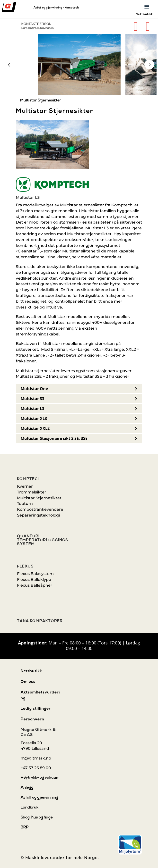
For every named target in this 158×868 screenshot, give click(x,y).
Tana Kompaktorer (40, 621)
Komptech (72, 8)
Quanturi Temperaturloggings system (43, 540)
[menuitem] (43, 100)
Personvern (32, 719)
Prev (9, 65)
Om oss (28, 682)
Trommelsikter (32, 492)
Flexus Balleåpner (35, 585)
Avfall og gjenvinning (48, 8)
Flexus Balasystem (35, 574)
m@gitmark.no (36, 758)
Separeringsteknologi (38, 515)
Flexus (25, 567)
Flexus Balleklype (34, 580)
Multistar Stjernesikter (39, 498)
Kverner (25, 486)
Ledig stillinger (36, 709)
